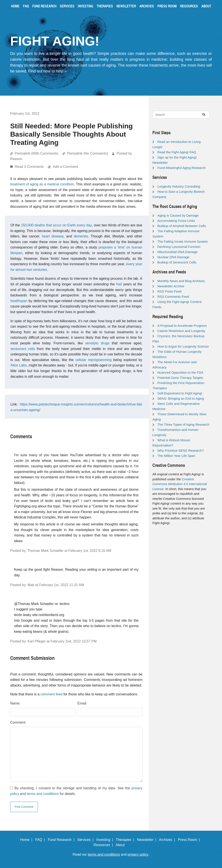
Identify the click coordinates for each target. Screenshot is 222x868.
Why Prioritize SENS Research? (181, 450)
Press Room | (190, 840)
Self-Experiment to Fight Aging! (180, 393)
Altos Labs (19, 365)
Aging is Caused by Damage (178, 215)
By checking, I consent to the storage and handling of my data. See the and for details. (76, 791)
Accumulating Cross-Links (176, 221)
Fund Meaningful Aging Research (181, 168)
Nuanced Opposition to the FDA (180, 372)
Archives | (168, 840)
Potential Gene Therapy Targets (180, 378)
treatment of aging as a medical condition (42, 184)
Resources (189, 6)
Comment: (18, 722)
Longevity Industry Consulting (179, 186)
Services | (86, 840)
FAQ (26, 6)
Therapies (105, 6)
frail (119, 284)
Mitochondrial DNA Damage (177, 252)
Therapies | (126, 840)
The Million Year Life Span (176, 456)
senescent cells (23, 349)
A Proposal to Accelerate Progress (182, 326)
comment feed (51, 694)
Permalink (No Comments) (87, 153)
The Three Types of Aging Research (183, 424)
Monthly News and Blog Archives (181, 281)
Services (67, 6)
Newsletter (126, 6)
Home (15, 6)
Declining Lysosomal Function (179, 247)
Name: (15, 703)
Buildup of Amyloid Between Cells (182, 226)
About (206, 6)
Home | (27, 840)
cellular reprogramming (93, 360)
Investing (86, 6)
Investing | (106, 840)
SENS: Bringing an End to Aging (181, 398)
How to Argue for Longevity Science (183, 346)
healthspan (19, 301)
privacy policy (138, 854)
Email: (82, 703)
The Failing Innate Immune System (183, 241)
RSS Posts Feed (169, 291)
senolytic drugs (97, 343)
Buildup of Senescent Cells (177, 262)
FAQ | (41, 840)
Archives (147, 6)
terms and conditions (43, 794)
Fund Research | (62, 840)
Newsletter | (148, 840)
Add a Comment (65, 167)
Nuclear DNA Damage (173, 257)
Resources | (104, 845)
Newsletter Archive (171, 286)
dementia (81, 236)
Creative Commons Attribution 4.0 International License (180, 484)
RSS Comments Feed (173, 297)
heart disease (53, 236)
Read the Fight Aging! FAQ (177, 152)
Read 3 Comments (30, 167)
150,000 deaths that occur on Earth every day (56, 225)
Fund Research (44, 6)
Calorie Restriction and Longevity (181, 331)
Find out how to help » (47, 71)
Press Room (167, 6)
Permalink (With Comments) (36, 153)
